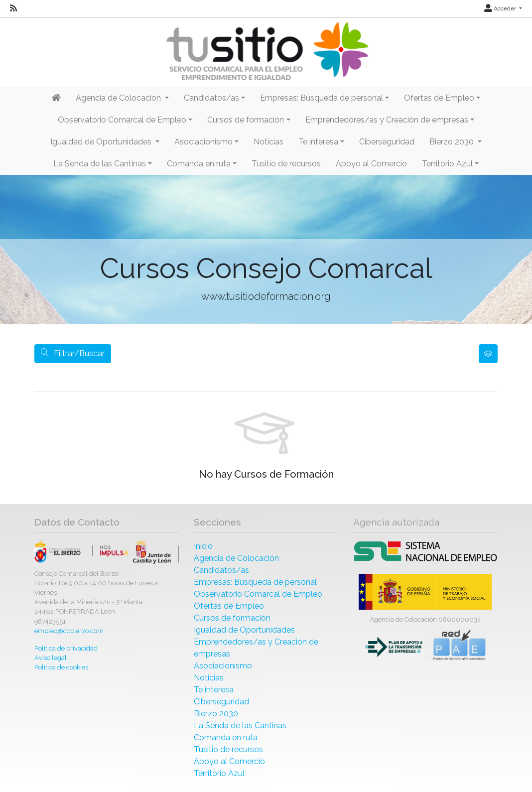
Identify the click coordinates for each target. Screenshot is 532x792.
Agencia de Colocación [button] (119, 98)
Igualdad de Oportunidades (244, 630)
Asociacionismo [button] (203, 142)
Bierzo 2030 (216, 714)
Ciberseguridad (387, 142)
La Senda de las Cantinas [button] (100, 164)
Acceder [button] (501, 8)
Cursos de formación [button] (246, 120)
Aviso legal (51, 658)
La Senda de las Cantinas (240, 726)
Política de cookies (61, 667)
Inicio (203, 546)
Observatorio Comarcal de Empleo (258, 594)
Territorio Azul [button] (447, 164)
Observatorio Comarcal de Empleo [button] (122, 120)
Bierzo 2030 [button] (453, 142)
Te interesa (214, 690)
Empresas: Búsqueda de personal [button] (322, 98)
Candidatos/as (221, 570)
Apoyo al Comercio (371, 164)
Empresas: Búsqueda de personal (255, 582)
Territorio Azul (219, 773)
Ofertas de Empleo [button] (439, 98)
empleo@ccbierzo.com (69, 631)
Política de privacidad (66, 648)
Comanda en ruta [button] (199, 164)
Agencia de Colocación (236, 558)
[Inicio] (266, 52)
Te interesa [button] (318, 142)
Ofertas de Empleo (229, 606)
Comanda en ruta (226, 737)
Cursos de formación (232, 618)
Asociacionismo (223, 666)
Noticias (268, 142)
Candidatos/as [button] (211, 98)
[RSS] (13, 8)
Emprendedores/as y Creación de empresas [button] (387, 120)
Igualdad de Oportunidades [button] (102, 142)
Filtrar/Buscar (73, 353)
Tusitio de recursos (286, 164)
